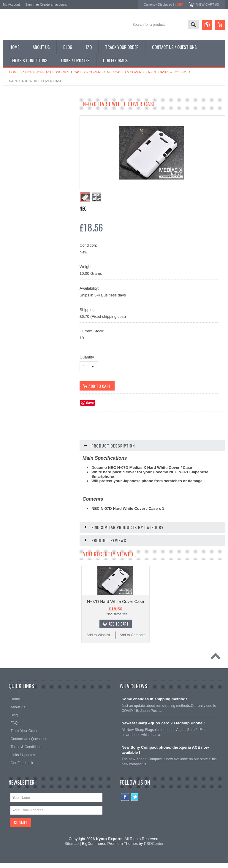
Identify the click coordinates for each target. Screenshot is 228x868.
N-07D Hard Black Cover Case (39, 349)
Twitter (135, 803)
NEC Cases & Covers (125, 72)
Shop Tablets (16, 155)
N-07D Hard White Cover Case (115, 608)
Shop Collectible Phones (26, 185)
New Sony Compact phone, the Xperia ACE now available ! (165, 756)
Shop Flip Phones (20, 125)
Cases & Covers (88, 72)
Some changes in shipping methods (154, 705)
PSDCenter (154, 850)
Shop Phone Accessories (46, 72)
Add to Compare (56, 383)
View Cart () (208, 4)
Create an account (53, 4)
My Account (11, 4)
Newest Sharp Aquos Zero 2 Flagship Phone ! (163, 729)
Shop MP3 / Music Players (27, 165)
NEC (83, 209)
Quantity (87, 357)
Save (90, 403)
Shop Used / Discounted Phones (32, 175)
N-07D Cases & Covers (168, 72)
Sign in (30, 4)
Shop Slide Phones (21, 135)
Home (14, 72)
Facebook (125, 803)
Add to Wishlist (21, 383)
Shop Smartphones (22, 115)
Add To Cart (42, 371)
